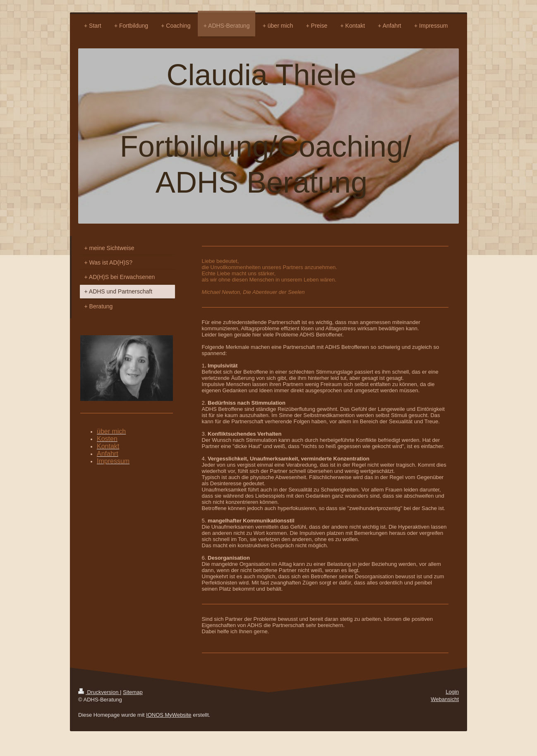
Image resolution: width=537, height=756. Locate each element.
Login (452, 692)
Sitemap (133, 692)
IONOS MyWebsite (169, 715)
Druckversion (99, 692)
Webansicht (445, 699)
